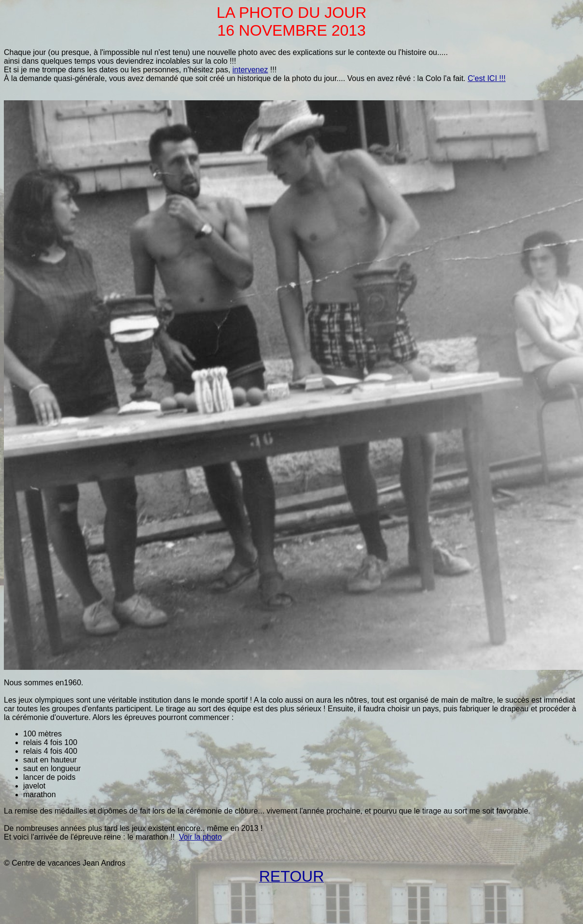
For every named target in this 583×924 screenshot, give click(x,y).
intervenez (250, 70)
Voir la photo (201, 837)
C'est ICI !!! (487, 78)
